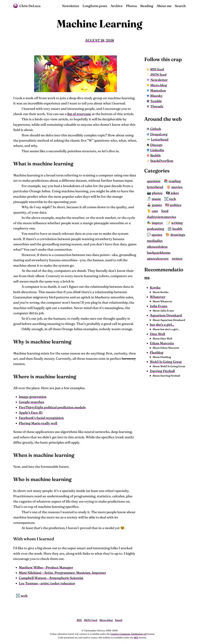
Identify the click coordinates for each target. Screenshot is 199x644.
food (165, 211)
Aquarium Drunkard (166, 315)
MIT (136, 638)
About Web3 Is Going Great (169, 366)
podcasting (156, 229)
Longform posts (95, 6)
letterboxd (155, 187)
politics (176, 205)
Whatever (158, 297)
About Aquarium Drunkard (169, 320)
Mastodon (156, 90)
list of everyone (79, 114)
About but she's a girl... (166, 329)
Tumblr (154, 101)
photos (157, 193)
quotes (157, 235)
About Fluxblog (162, 357)
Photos (131, 6)
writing (177, 223)
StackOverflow (160, 161)
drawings (178, 235)
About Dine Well (162, 339)
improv (157, 223)
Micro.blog (157, 85)
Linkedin (156, 150)
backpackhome (159, 253)
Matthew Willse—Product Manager (46, 567)
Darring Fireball (162, 371)
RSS (79, 620)
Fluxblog (157, 352)
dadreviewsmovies (161, 217)
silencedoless (157, 247)
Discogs (155, 145)
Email (119, 620)
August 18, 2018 (99, 40)
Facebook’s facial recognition (41, 418)
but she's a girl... (162, 325)
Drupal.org (157, 134)
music (156, 199)
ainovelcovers (158, 259)
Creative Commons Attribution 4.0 (129, 634)
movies (177, 187)
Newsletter (71, 6)
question (154, 181)
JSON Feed (91, 620)
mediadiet (155, 241)
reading (175, 181)
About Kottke (161, 292)
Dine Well (157, 334)
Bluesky (155, 96)
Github (154, 129)
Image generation (33, 397)
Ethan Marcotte (162, 343)
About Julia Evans (163, 311)
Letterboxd (158, 139)
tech (24, 596)
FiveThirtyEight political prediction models (52, 407)
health (177, 229)
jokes (175, 193)
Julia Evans (159, 306)
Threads (155, 106)
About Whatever (162, 301)
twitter (177, 259)
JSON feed (157, 75)
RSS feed (155, 69)
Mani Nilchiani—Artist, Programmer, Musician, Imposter (62, 573)
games (157, 205)
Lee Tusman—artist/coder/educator (47, 583)
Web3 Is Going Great (166, 362)
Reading (147, 6)
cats (155, 211)
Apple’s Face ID (31, 413)
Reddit (154, 155)
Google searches (32, 402)
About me (164, 6)
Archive (117, 6)
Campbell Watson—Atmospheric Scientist (51, 578)
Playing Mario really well (38, 423)
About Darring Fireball (166, 376)
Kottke (155, 288)
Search (180, 6)
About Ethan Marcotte (166, 348)
